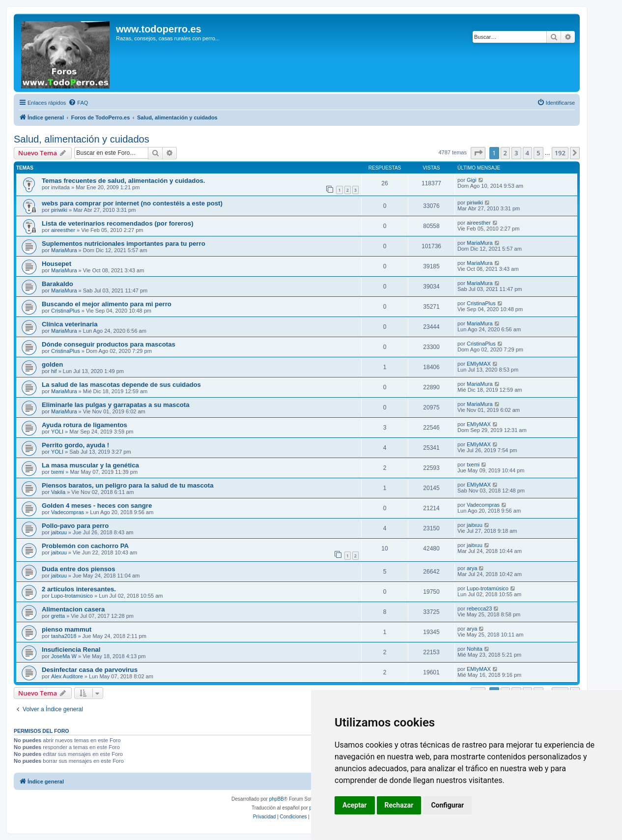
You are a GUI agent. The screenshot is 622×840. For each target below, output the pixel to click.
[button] (478, 153)
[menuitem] (78, 103)
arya (472, 568)
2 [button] (505, 153)
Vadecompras (68, 512)
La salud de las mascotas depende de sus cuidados (121, 385)
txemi (57, 472)
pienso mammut (67, 629)
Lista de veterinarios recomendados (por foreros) (118, 223)
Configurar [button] (447, 805)
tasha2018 (64, 636)
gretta (58, 616)
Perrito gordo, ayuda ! (75, 445)
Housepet (57, 264)
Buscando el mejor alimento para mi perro (107, 304)
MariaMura (64, 250)
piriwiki (59, 210)
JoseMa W (64, 656)
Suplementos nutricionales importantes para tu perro (124, 244)
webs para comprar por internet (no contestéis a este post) (132, 203)
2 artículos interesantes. (79, 589)
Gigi (472, 180)
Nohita (475, 649)
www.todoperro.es (159, 29)
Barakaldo (57, 284)
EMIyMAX (479, 364)
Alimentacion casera (73, 609)
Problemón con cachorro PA (85, 546)
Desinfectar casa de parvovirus (90, 670)
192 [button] (560, 153)
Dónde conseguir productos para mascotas (109, 344)
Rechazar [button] (399, 805)
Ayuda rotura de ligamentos (85, 425)
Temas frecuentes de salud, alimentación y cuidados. (123, 181)
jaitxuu (59, 532)
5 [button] (538, 153)
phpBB (277, 799)
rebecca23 (479, 608)
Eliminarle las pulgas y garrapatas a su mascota (116, 405)
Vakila (58, 492)
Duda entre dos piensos (79, 569)
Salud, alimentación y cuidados (82, 139)
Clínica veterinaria (70, 324)
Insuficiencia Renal (71, 650)
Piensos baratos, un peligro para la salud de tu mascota (128, 485)
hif (54, 371)
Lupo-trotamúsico (72, 596)
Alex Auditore (67, 676)
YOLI (57, 432)
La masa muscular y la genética (90, 465)
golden (52, 364)
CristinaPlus (66, 311)
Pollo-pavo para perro (75, 526)
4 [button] (527, 153)
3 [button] (516, 153)
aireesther (63, 230)
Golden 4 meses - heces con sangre (97, 506)
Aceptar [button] (355, 805)
